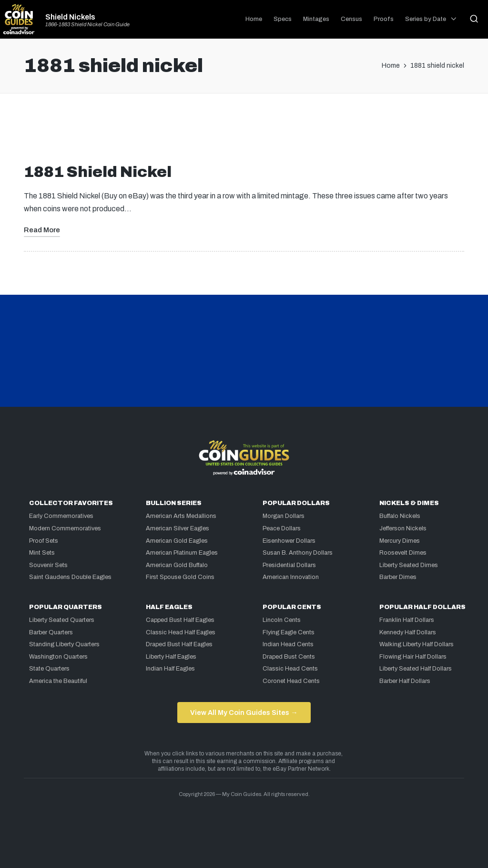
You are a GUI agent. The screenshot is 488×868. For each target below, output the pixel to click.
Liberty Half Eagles (171, 657)
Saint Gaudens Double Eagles (70, 577)
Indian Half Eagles (170, 669)
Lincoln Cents (282, 620)
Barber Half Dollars (405, 681)
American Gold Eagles (177, 541)
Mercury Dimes (400, 541)
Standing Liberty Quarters (64, 644)
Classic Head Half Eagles (181, 632)
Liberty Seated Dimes (409, 565)
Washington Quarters (58, 657)
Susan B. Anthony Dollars (298, 553)
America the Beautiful (58, 681)
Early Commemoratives (61, 516)
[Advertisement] (244, 132)
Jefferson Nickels (403, 528)
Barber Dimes (398, 577)
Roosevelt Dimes (403, 553)
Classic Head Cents (290, 669)
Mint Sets (42, 553)
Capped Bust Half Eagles (180, 620)
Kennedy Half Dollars (408, 632)
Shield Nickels (70, 17)
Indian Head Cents (288, 644)
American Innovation (291, 577)
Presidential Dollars (289, 565)
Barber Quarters (51, 632)
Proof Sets (44, 541)
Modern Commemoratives (65, 528)
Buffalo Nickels (400, 516)
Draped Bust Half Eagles (179, 644)
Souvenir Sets (48, 565)
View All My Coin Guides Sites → (244, 713)
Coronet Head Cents (291, 681)
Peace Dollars (282, 528)
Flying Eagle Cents (289, 632)
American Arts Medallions (181, 516)
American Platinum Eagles (182, 553)
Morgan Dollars (284, 516)
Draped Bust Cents (289, 657)
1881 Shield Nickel (98, 172)
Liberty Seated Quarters (62, 620)
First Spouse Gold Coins (180, 577)
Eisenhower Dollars (289, 541)
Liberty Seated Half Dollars (416, 669)
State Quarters (49, 669)
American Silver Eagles (178, 528)
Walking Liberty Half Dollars (417, 644)
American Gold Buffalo (177, 565)
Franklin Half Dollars (407, 620)
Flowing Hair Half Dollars (413, 657)
